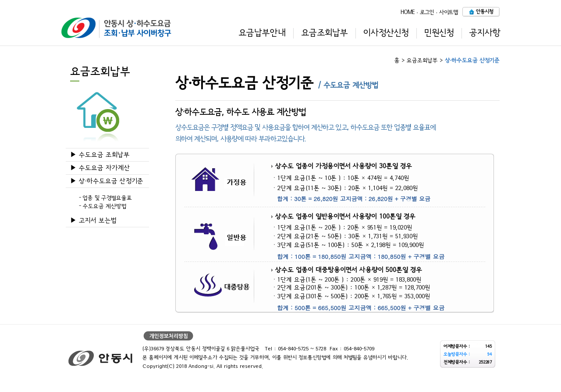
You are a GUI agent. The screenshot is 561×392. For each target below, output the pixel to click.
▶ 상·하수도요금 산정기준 (107, 181)
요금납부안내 (262, 33)
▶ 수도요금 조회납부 (100, 155)
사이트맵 (449, 12)
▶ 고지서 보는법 (93, 221)
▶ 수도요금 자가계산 (100, 168)
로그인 (427, 12)
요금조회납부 (325, 33)
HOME (408, 12)
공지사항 (485, 33)
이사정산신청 (386, 33)
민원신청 (439, 33)
